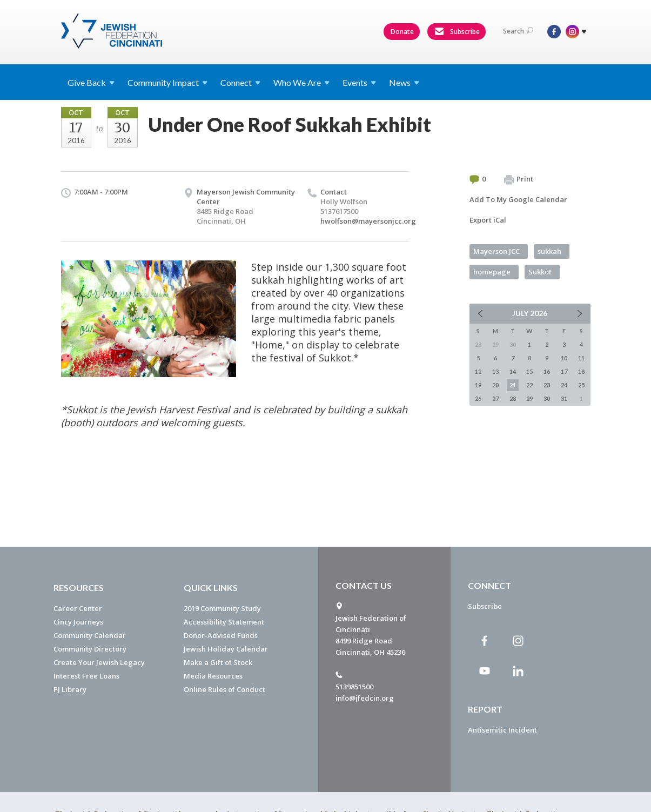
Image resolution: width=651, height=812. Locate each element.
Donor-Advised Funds (221, 635)
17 (564, 371)
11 (581, 358)
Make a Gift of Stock (218, 662)
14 (513, 371)
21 (513, 385)
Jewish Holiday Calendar (226, 649)
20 (495, 385)
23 (547, 385)
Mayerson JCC (496, 251)
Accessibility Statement (224, 622)
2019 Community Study (222, 608)
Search (518, 31)
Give (91, 82)
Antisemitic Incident (502, 730)
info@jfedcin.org (365, 698)
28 (513, 398)
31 (564, 398)
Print (519, 179)
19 (478, 385)
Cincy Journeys (78, 622)
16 (547, 371)
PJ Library (70, 689)
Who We (301, 82)
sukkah (549, 251)
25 (581, 385)
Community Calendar (90, 635)
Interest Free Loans (86, 676)
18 (581, 371)
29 (529, 398)
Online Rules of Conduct (224, 689)
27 (495, 398)
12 (478, 371)
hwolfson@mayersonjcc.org (368, 221)
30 (547, 398)
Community (167, 82)
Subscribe (457, 32)
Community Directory (90, 649)
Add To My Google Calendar (518, 199)
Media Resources (213, 676)
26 (478, 398)
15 (529, 371)
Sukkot (540, 272)
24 (564, 385)
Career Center (78, 608)
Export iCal (488, 220)
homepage (492, 272)
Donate (402, 32)
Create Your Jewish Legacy (99, 662)
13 (495, 371)
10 (564, 358)
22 (529, 385)
